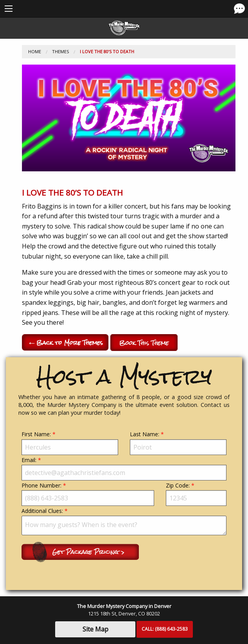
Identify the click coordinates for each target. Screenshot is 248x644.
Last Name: (178, 443)
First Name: (70, 443)
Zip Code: (196, 494)
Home (35, 51)
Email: (124, 468)
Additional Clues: (124, 521)
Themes (60, 51)
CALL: (165, 629)
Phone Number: (88, 494)
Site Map (95, 629)
